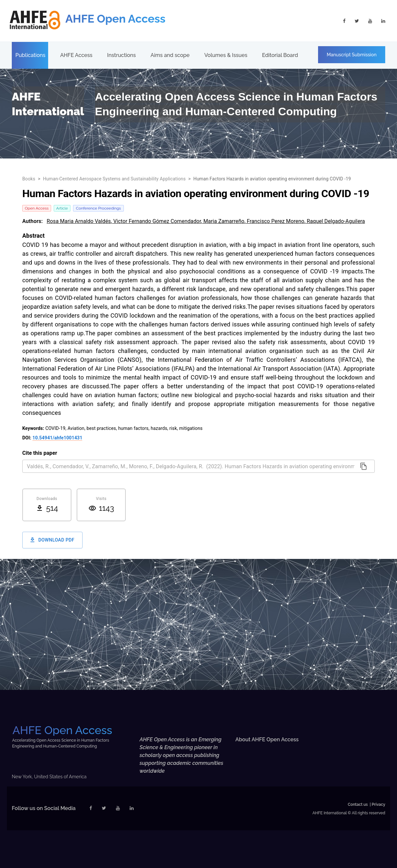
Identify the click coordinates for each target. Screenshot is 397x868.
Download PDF (52, 540)
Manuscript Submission (352, 55)
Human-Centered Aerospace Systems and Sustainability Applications (114, 179)
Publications (30, 55)
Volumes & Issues (226, 55)
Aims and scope (170, 55)
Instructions (121, 55)
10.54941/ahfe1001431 (57, 438)
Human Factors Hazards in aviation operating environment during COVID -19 (272, 179)
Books (29, 179)
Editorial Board (280, 55)
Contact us (358, 804)
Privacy (378, 804)
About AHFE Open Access (267, 739)
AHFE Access (76, 55)
